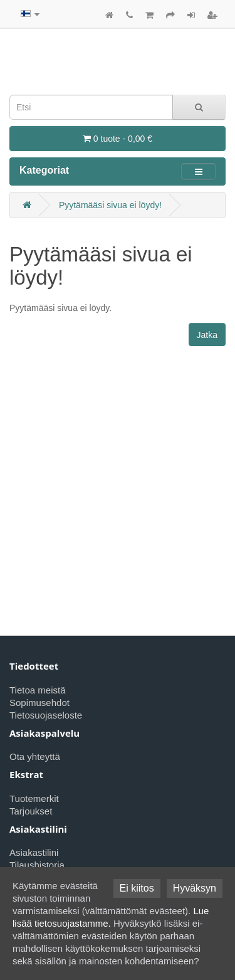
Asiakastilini (34, 852)
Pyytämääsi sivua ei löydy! (110, 205)
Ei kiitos (137, 888)
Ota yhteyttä (35, 756)
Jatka (207, 335)
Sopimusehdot (39, 703)
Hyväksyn (195, 888)
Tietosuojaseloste (46, 715)
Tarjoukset (31, 811)
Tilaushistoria (37, 865)
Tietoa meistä (37, 690)
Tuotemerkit (34, 798)
